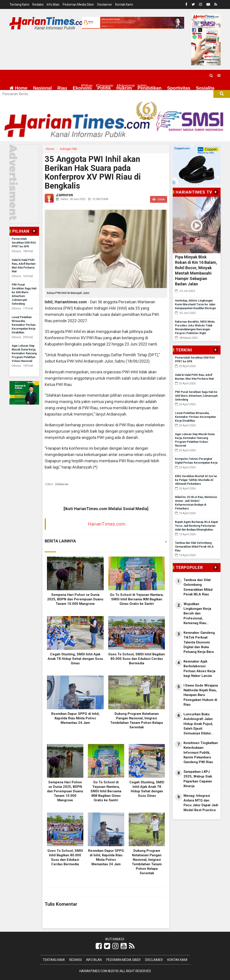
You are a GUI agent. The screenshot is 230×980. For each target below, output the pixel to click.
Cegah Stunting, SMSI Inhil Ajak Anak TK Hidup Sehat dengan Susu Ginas (75, 659)
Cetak (159, 199)
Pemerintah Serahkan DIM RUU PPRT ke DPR (24, 243)
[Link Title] (99, 946)
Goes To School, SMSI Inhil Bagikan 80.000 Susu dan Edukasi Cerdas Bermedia (137, 659)
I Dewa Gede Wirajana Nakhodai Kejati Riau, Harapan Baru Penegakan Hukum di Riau (201, 695)
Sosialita (205, 88)
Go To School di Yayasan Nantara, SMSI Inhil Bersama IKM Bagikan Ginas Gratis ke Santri (137, 599)
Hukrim (124, 88)
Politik (104, 88)
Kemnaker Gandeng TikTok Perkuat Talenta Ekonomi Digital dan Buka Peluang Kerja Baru (199, 642)
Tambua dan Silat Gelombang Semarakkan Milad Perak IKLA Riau (194, 547)
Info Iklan (53, 4)
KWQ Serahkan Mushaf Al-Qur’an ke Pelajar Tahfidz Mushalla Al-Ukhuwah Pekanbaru (196, 480)
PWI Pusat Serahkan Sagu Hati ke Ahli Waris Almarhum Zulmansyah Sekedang (196, 396)
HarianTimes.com (107, 524)
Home (18, 88)
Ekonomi (82, 88)
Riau (62, 88)
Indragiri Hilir (69, 149)
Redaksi (38, 4)
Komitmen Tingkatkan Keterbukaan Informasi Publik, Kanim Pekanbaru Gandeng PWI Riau (201, 753)
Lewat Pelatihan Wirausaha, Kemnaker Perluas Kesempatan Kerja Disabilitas (24, 325)
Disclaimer (105, 4)
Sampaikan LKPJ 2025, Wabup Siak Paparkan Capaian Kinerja (198, 779)
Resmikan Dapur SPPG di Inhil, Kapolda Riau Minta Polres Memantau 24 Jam (75, 718)
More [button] (35, 99)
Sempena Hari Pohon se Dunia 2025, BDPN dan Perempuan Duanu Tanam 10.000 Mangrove (75, 599)
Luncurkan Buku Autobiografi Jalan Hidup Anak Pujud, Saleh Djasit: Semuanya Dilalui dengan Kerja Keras (199, 724)
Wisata (17, 99)
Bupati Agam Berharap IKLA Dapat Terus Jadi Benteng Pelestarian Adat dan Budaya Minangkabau (196, 526)
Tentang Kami (19, 4)
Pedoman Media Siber (78, 4)
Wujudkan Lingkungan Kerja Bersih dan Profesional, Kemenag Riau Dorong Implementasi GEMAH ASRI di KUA (200, 614)
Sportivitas (179, 88)
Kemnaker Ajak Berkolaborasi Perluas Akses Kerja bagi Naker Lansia (199, 669)
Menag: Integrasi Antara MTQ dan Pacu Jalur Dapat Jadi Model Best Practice (201, 803)
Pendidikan (149, 88)
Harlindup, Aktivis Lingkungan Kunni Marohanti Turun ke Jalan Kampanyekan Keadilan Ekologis (196, 304)
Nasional (42, 88)
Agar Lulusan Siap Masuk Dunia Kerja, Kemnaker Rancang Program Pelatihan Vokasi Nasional (24, 353)
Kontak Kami (124, 4)
